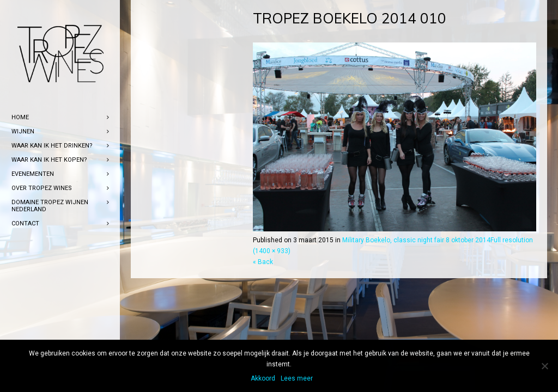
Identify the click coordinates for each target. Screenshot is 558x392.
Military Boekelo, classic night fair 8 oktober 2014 (416, 240)
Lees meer (297, 378)
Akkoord (263, 378)
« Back (263, 262)
